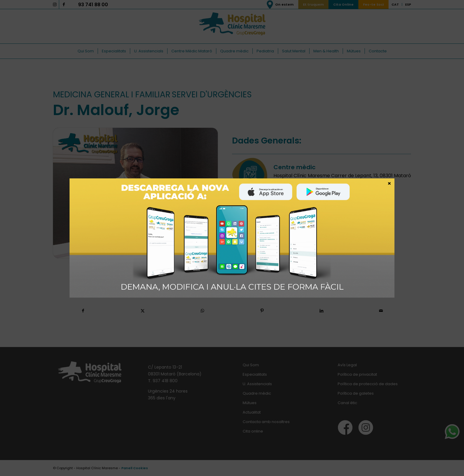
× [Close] (389, 183)
